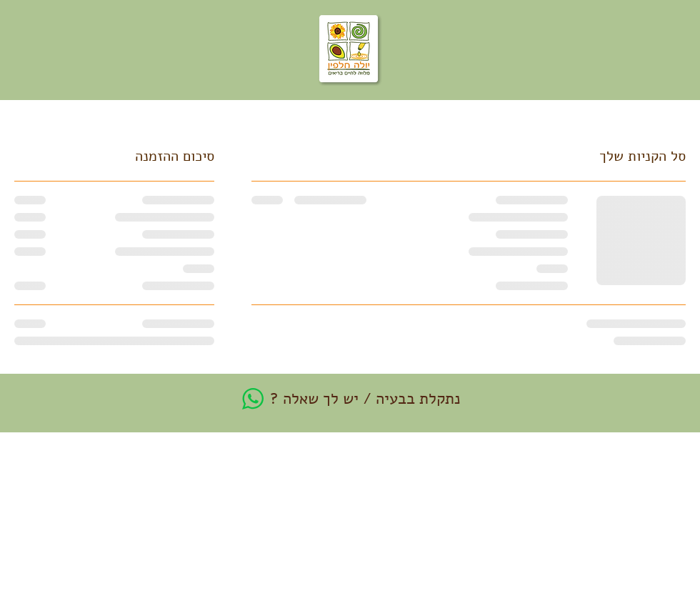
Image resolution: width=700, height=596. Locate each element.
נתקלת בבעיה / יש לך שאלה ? (365, 399)
